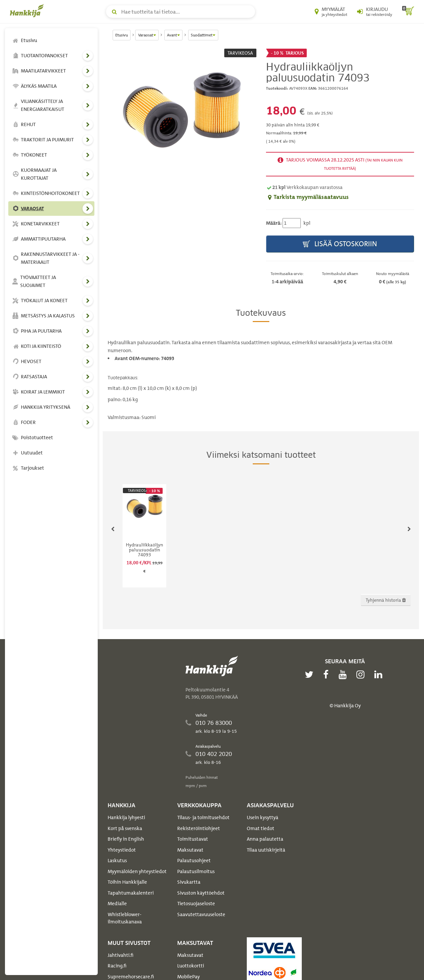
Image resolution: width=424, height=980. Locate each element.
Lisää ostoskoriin (340, 244)
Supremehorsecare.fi (131, 977)
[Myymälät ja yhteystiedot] (331, 12)
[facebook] (328, 675)
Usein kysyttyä (263, 817)
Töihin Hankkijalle (127, 882)
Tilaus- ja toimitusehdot (203, 817)
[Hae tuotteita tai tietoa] (181, 12)
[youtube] (344, 675)
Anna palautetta (265, 839)
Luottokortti (191, 966)
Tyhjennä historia (386, 600)
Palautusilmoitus (196, 871)
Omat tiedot (261, 828)
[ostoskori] (408, 12)
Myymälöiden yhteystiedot (137, 871)
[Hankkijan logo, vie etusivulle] (28, 11)
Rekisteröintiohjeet (199, 828)
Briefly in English (126, 839)
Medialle (117, 904)
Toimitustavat (193, 839)
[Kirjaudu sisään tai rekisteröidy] (375, 12)
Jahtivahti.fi (121, 955)
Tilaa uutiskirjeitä (266, 850)
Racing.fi (117, 966)
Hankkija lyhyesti (126, 817)
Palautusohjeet (194, 861)
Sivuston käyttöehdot (201, 893)
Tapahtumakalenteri (131, 893)
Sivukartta (189, 882)
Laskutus (117, 861)
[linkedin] (380, 675)
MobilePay (188, 977)
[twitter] (311, 675)
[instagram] (362, 675)
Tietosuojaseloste (196, 904)
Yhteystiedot (122, 850)
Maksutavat (190, 850)
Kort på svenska (125, 828)
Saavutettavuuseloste (201, 914)
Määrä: (274, 223)
